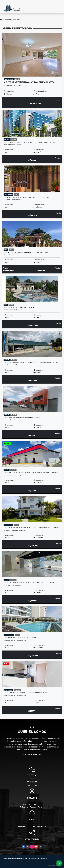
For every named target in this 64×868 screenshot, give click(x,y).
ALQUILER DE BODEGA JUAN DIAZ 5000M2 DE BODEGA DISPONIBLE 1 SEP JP (31, 362)
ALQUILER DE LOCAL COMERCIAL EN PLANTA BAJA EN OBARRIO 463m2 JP (30, 583)
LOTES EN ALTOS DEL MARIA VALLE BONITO (19, 307)
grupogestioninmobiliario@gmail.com (32, 826)
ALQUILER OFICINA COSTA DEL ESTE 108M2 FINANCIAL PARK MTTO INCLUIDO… (32, 142)
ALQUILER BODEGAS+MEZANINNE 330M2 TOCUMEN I (22, 418)
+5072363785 (32, 785)
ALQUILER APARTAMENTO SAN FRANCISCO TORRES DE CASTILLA (27, 693)
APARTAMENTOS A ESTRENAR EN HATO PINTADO (21, 638)
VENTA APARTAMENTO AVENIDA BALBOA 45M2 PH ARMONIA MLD (27, 197)
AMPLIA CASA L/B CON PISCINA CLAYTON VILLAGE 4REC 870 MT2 (27, 252)
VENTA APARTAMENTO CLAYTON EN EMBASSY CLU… (31, 82)
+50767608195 (32, 782)
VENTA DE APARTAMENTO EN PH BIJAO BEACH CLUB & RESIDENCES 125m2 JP (31, 528)
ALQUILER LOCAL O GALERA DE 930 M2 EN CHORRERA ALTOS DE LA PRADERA (31, 473)
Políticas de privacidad (32, 754)
